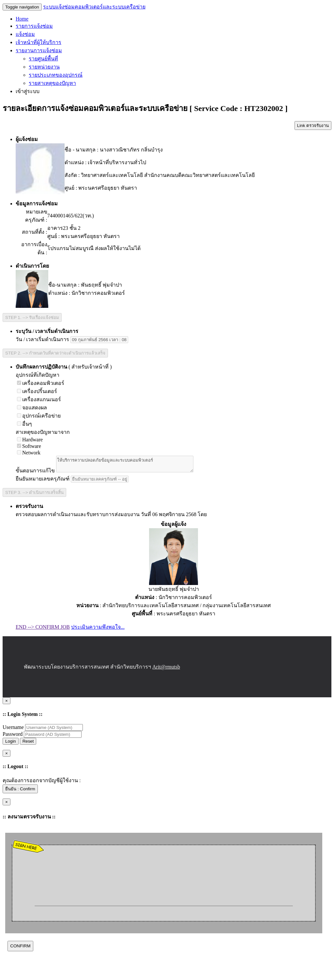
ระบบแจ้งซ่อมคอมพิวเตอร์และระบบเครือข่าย (94, 7)
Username (14, 730)
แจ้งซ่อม (25, 34)
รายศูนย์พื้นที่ (43, 59)
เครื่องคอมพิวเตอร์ (41, 383)
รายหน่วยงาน (44, 67)
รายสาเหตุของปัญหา (52, 83)
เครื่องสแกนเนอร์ (39, 399)
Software (29, 446)
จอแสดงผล (32, 408)
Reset (28, 744)
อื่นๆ (24, 424)
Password (13, 737)
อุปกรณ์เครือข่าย (39, 416)
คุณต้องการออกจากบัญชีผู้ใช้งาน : (42, 783)
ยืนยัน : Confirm (20, 792)
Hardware (30, 440)
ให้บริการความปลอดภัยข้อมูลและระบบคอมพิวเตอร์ (133, 466)
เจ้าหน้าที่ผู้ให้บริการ (38, 42)
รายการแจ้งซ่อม (34, 26)
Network (29, 453)
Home (22, 19)
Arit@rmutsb (166, 670)
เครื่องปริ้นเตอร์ (37, 391)
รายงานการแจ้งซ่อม (39, 50)
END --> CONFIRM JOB (43, 630)
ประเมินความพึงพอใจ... (98, 630)
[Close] (7, 704)
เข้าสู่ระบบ (28, 91)
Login (11, 744)
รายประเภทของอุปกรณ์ (56, 75)
